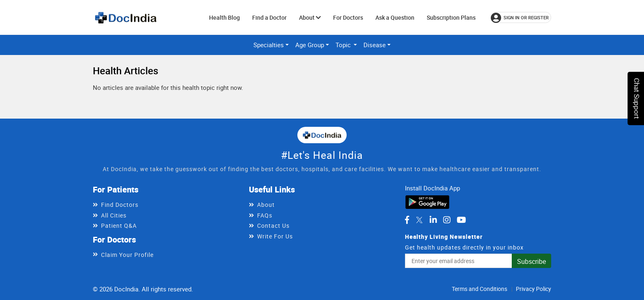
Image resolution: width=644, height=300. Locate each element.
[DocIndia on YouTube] (461, 220)
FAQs (265, 215)
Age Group (310, 45)
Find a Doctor (269, 17)
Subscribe (531, 261)
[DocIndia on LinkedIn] (433, 220)
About (310, 17)
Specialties (269, 45)
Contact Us (273, 226)
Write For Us (275, 236)
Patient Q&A (119, 226)
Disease (375, 45)
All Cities (114, 215)
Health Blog (224, 17)
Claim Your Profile (127, 255)
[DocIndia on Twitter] (419, 220)
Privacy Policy (534, 289)
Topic (344, 45)
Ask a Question (395, 17)
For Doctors (348, 17)
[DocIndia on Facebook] (407, 220)
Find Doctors (120, 205)
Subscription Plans (451, 17)
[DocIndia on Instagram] (447, 220)
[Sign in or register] (521, 17)
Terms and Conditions (480, 289)
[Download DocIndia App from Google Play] (427, 201)
